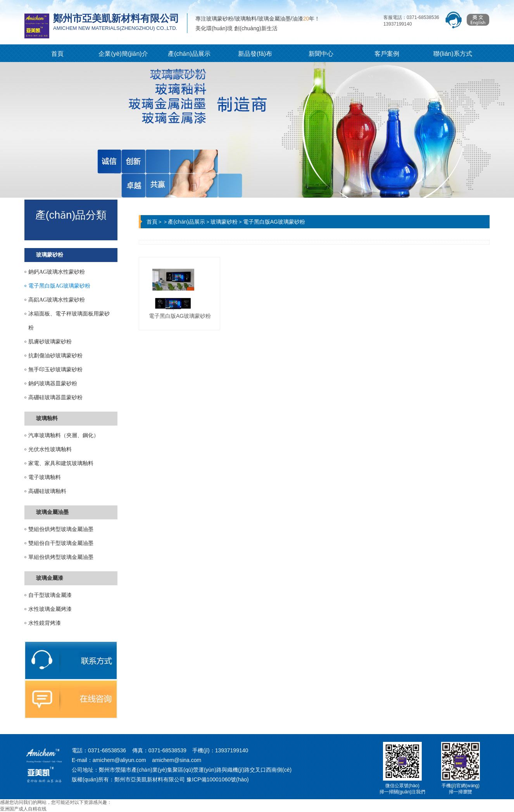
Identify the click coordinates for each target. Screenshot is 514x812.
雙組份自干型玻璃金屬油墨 (61, 543)
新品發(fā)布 (255, 54)
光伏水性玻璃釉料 (50, 449)
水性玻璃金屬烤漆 (50, 609)
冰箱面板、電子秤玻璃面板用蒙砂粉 (69, 321)
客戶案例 (387, 54)
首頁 (57, 54)
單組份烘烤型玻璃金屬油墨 (61, 557)
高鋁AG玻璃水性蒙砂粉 (57, 300)
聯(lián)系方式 (453, 54)
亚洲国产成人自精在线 (23, 809)
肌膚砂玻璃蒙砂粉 (50, 342)
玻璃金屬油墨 (52, 512)
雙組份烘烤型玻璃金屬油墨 (61, 529)
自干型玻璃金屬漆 (50, 595)
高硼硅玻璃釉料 (47, 491)
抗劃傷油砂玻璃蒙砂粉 (55, 356)
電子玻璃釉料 (45, 477)
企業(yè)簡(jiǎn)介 (123, 54)
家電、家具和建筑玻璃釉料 (61, 463)
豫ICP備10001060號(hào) (217, 779)
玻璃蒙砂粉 (50, 255)
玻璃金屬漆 (50, 578)
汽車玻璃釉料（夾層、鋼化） (64, 435)
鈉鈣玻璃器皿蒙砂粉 (53, 384)
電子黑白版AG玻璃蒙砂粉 (59, 286)
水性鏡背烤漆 (45, 623)
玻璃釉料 (47, 418)
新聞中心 (321, 54)
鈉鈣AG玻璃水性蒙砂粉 (57, 272)
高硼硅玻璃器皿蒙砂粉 (55, 397)
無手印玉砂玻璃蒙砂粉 (55, 370)
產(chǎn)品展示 (189, 54)
